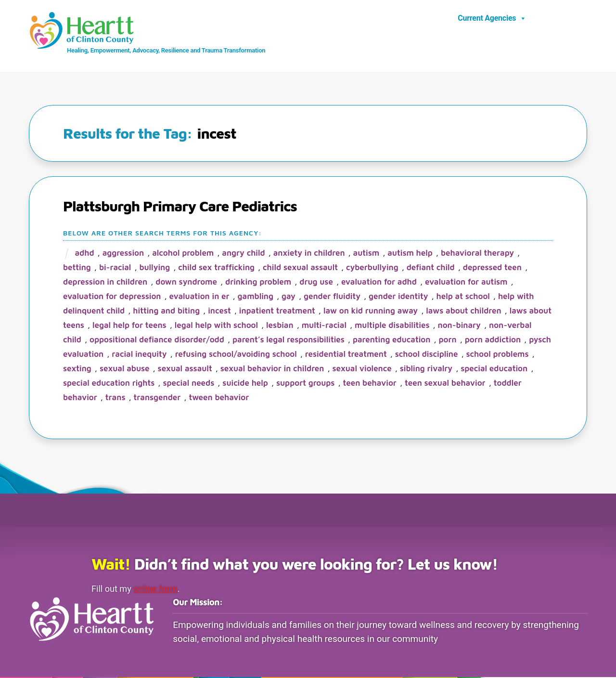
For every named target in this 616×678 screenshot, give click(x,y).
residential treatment (346, 354)
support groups (305, 383)
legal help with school (216, 326)
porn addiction (493, 340)
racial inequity (139, 354)
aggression (123, 253)
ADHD (84, 253)
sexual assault (185, 369)
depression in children (105, 282)
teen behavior (369, 383)
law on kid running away (371, 311)
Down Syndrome (186, 282)
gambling (256, 297)
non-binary (459, 326)
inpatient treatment (277, 311)
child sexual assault (300, 268)
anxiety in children (309, 253)
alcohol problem (183, 253)
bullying (154, 268)
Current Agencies (492, 19)
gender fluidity (332, 297)
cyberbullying (372, 268)
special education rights (109, 383)
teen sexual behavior (445, 383)
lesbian (280, 326)
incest (219, 311)
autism (366, 253)
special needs (188, 383)
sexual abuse (125, 369)
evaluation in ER (199, 297)
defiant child (431, 268)
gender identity (398, 297)
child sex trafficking (216, 268)
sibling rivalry (426, 369)
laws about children (463, 311)
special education (494, 369)
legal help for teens (129, 326)
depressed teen (492, 268)
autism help (410, 253)
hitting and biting (166, 311)
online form (157, 589)
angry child (243, 253)
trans (115, 398)
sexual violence (362, 369)
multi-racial (324, 326)
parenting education (392, 340)
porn (447, 340)
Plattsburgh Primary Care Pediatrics (180, 206)
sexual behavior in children (272, 369)
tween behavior (219, 398)
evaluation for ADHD (379, 282)
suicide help (245, 383)
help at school (463, 297)
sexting (77, 369)
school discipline (427, 354)
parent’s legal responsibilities (289, 340)
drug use (316, 282)
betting (77, 268)
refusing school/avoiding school (236, 354)
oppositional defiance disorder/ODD (157, 340)
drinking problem (258, 282)
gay (289, 297)
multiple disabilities (392, 326)
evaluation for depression (112, 297)
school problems (498, 354)
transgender (157, 398)
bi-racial (115, 268)
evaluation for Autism (466, 282)
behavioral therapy (477, 253)
